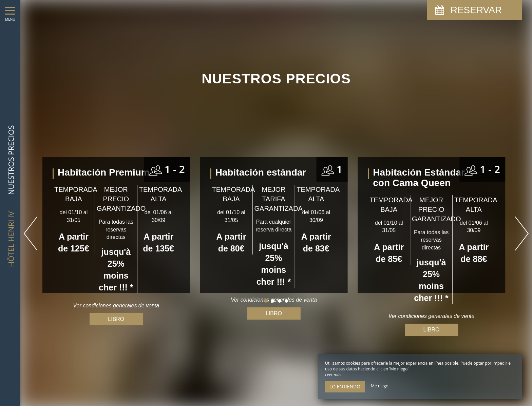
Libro (274, 313)
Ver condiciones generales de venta (432, 316)
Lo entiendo (345, 387)
